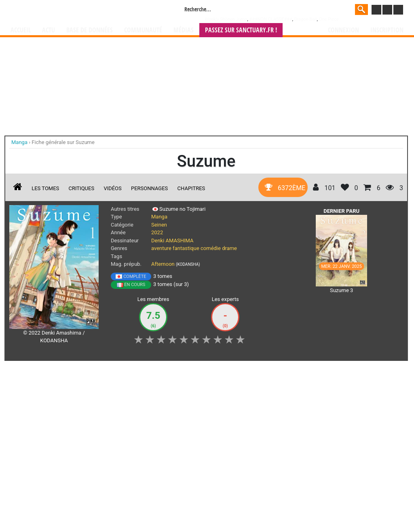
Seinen (159, 225)
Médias (184, 30)
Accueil (21, 30)
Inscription (387, 30)
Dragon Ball (306, 19)
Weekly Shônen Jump (226, 19)
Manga (76, 11)
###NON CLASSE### (270, 19)
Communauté (143, 30)
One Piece (329, 19)
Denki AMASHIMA (172, 241)
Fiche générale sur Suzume (63, 142)
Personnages (149, 188)
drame (229, 248)
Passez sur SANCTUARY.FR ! (241, 30)
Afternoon (163, 264)
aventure (161, 248)
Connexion (343, 30)
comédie (211, 248)
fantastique (186, 248)
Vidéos (112, 188)
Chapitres (191, 188)
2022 (157, 232)
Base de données (90, 30)
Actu (49, 30)
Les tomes (45, 188)
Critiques (82, 188)
